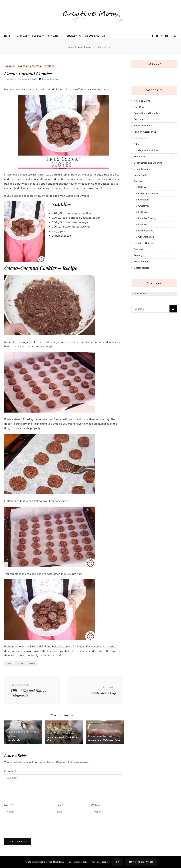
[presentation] (27, 826)
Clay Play (139, 107)
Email (59, 805)
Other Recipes (146, 237)
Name (8, 805)
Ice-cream (144, 224)
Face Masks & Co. (143, 126)
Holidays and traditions (146, 150)
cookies (32, 664)
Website (96, 805)
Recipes (37, 36)
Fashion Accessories (145, 132)
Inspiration (53, 36)
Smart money (141, 262)
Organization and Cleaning (148, 163)
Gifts (136, 144)
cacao (9, 664)
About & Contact (96, 36)
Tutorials (21, 36)
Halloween (95, 736)
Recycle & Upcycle (144, 243)
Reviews (138, 249)
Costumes (139, 119)
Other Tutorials (142, 169)
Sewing (138, 255)
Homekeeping (73, 36)
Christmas (144, 206)
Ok (118, 862)
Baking (10, 66)
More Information (141, 862)
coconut (20, 664)
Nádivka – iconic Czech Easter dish (63, 739)
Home (7, 36)
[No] (177, 862)
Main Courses (56, 733)
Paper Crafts (141, 175)
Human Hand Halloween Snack (104, 740)
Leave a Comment (51, 79)
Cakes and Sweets (30, 66)
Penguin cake (13, 740)
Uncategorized (142, 268)
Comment (10, 771)
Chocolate (144, 200)
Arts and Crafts (142, 101)
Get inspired (140, 138)
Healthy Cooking (147, 218)
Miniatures (140, 157)
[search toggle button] (175, 36)
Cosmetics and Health (146, 113)
